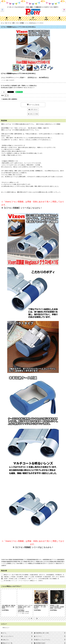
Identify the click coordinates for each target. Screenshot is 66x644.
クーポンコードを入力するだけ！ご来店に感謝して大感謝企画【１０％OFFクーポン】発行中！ (33, 7)
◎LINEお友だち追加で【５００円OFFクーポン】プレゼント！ (18, 88)
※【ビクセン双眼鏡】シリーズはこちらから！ (22, 208)
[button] (2, 10)
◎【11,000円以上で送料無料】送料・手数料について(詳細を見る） (19, 86)
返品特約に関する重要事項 (9, 99)
